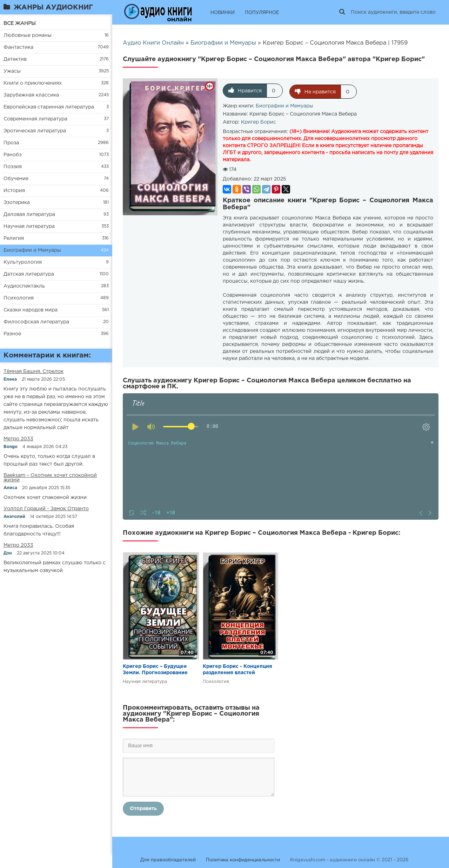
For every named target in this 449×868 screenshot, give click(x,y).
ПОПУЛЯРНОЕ (262, 13)
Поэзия (13, 167)
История (14, 191)
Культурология (23, 262)
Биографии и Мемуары (32, 250)
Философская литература (36, 322)
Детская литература (29, 274)
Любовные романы (28, 35)
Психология (19, 298)
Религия (14, 238)
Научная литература (29, 226)
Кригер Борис (259, 121)
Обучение (16, 179)
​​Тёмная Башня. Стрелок (33, 371)
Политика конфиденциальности (243, 859)
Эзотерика (17, 203)
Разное (12, 334)
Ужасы (12, 71)
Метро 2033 (18, 439)
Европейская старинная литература (49, 107)
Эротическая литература (35, 131)
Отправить (143, 808)
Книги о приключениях (33, 83)
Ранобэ (13, 155)
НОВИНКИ (223, 13)
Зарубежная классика (31, 95)
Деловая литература (29, 215)
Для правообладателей (168, 859)
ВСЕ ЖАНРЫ (20, 24)
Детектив (15, 59)
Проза (11, 143)
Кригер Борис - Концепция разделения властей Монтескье (237, 669)
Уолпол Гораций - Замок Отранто (46, 509)
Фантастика (18, 47)
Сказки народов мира (31, 310)
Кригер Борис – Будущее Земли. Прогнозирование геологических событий (155, 669)
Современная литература (35, 119)
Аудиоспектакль (24, 286)
